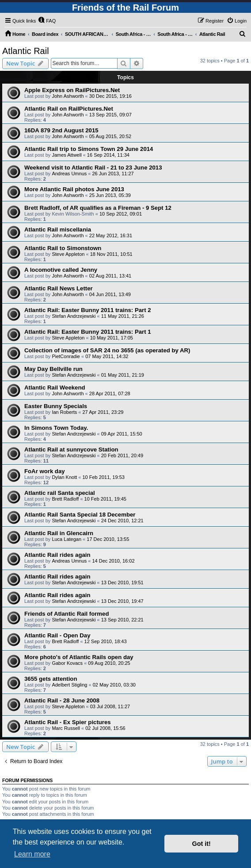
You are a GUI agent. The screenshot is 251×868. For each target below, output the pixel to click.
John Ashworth (68, 96)
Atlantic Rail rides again (57, 555)
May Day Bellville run (53, 369)
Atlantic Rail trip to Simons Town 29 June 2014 (89, 149)
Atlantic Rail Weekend (55, 388)
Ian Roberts (64, 412)
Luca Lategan (67, 539)
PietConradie (66, 356)
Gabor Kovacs (67, 663)
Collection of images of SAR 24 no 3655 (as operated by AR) (107, 350)
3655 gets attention (51, 679)
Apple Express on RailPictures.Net (72, 90)
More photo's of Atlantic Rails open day (79, 657)
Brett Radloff (65, 499)
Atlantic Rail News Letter (59, 288)
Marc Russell (66, 728)
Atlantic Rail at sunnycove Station (71, 449)
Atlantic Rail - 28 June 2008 (62, 700)
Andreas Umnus (69, 174)
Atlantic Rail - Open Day (57, 635)
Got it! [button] (202, 844)
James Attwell (67, 155)
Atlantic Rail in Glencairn (59, 533)
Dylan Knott (64, 477)
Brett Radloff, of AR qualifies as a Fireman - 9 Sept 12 (98, 208)
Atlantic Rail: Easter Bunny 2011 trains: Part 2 (88, 310)
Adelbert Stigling (69, 685)
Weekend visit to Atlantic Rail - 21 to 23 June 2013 (93, 168)
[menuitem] (47, 21)
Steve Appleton (68, 254)
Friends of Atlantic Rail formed (67, 614)
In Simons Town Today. (56, 428)
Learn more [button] (32, 854)
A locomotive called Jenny (61, 270)
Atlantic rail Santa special (60, 493)
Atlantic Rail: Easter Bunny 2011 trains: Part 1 (88, 332)
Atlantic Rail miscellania (58, 230)
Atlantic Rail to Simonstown (63, 248)
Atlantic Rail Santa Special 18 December (80, 515)
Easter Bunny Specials (56, 406)
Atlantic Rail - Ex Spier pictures (68, 722)
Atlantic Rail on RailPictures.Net (69, 109)
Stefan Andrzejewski (74, 316)
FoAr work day (45, 471)
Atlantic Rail (26, 51)
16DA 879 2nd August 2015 (61, 130)
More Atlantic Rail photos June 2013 (74, 189)
